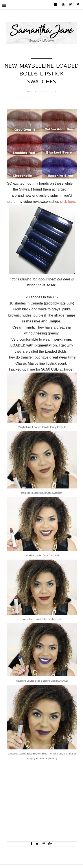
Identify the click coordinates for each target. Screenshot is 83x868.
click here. (68, 201)
